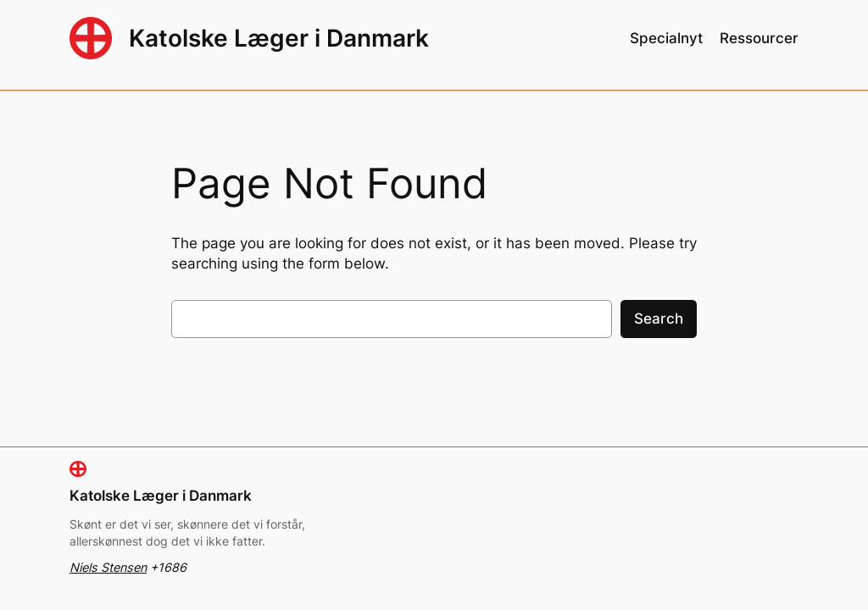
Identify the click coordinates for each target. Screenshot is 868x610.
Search (659, 319)
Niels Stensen (108, 567)
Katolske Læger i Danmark (279, 38)
